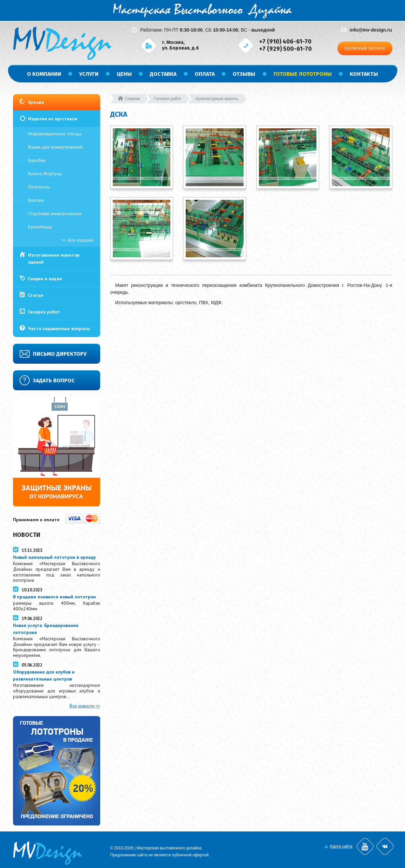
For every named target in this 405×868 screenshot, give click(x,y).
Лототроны (39, 187)
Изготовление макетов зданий (54, 258)
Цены (124, 74)
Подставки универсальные (55, 213)
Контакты (364, 74)
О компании (44, 74)
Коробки (37, 160)
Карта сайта (341, 846)
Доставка (163, 74)
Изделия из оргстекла (53, 119)
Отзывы (244, 74)
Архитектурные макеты (217, 99)
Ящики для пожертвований (55, 147)
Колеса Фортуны (45, 174)
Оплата (205, 74)
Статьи (36, 295)
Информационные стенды (55, 134)
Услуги (89, 74)
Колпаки (36, 200)
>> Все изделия (78, 240)
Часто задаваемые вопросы (59, 328)
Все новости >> (85, 706)
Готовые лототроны (303, 74)
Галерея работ (44, 312)
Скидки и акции (45, 279)
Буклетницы (40, 227)
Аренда (36, 102)
